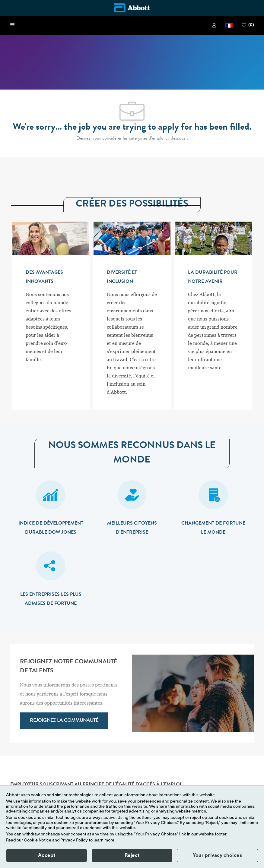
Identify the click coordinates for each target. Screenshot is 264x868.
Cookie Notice (38, 840)
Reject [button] (132, 855)
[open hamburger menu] (12, 25)
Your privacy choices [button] (217, 855)
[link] (214, 25)
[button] (229, 25)
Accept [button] (47, 855)
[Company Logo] (132, 8)
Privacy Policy (74, 840)
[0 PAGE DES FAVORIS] (248, 25)
